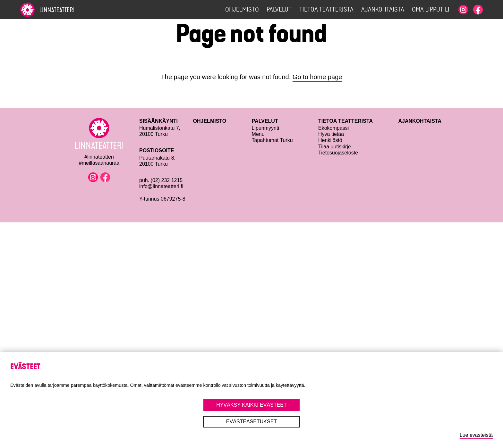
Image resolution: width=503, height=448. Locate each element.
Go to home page (317, 77)
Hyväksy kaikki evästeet (251, 405)
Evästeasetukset (251, 422)
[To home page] (59, 10)
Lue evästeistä (476, 435)
